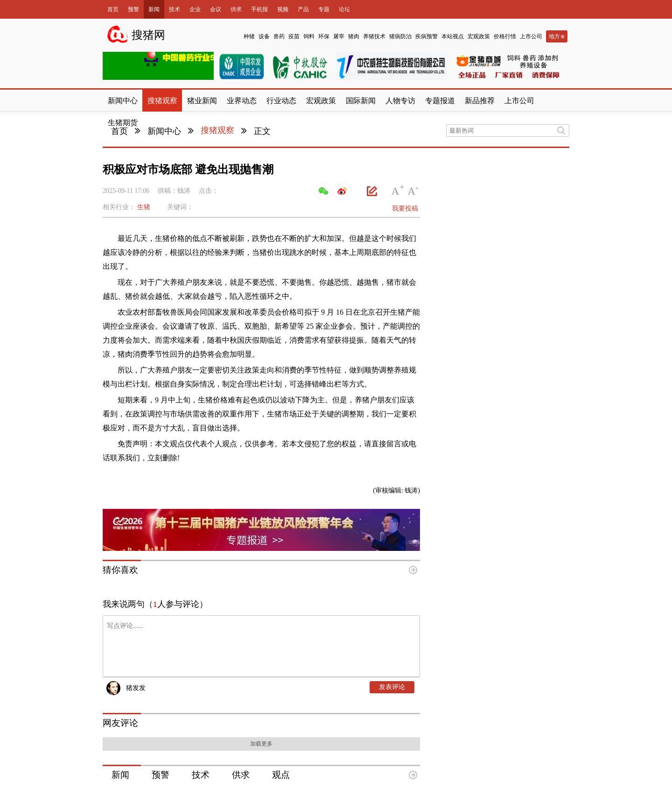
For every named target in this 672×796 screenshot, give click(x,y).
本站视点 (453, 36)
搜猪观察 (217, 130)
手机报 (259, 9)
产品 (303, 9)
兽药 (279, 36)
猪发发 (136, 688)
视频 (283, 9)
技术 (175, 9)
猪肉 (354, 36)
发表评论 (392, 687)
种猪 (249, 36)
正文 (262, 131)
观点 (281, 775)
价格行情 (505, 36)
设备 (264, 36)
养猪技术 (374, 36)
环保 (324, 36)
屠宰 (339, 36)
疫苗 (294, 36)
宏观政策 (479, 36)
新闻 (154, 9)
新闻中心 (164, 131)
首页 (113, 9)
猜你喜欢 (120, 570)
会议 (216, 9)
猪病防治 (400, 36)
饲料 (309, 36)
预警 (133, 9)
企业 (195, 9)
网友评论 (120, 723)
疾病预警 (427, 36)
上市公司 (531, 36)
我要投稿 (405, 208)
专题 (324, 9)
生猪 (144, 207)
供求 (236, 9)
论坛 (344, 9)
